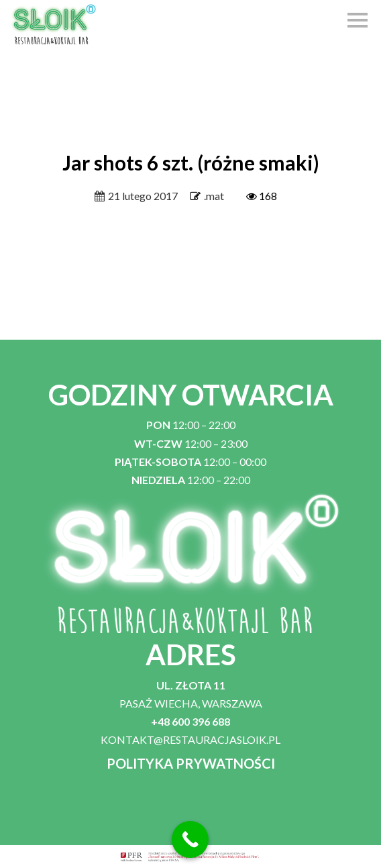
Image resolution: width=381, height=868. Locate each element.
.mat (214, 196)
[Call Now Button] (190, 839)
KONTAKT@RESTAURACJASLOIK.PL (190, 739)
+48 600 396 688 (190, 721)
